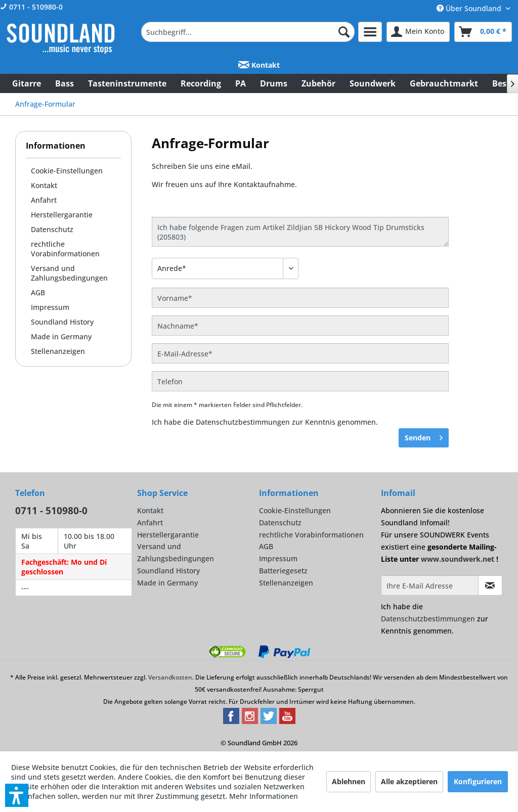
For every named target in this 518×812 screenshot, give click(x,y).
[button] (17, 795)
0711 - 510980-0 (31, 7)
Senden (424, 436)
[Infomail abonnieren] (490, 585)
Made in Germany (61, 336)
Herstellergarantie (62, 215)
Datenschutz (52, 229)
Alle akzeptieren (409, 781)
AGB (38, 292)
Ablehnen (349, 781)
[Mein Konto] (418, 32)
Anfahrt (44, 200)
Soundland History (62, 322)
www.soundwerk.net (458, 559)
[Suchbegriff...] (248, 32)
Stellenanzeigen (58, 351)
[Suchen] (344, 32)
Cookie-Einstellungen (67, 171)
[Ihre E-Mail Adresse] (430, 585)
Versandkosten (170, 677)
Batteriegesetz (283, 571)
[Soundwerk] (373, 83)
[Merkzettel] (370, 32)
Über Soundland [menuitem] (470, 8)
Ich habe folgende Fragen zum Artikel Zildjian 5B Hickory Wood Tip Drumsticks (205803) (300, 232)
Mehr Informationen (264, 796)
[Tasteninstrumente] (127, 83)
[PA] (241, 83)
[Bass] (64, 83)
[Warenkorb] (483, 32)
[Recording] (201, 83)
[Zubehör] (318, 83)
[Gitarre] (27, 83)
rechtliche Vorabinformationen (65, 249)
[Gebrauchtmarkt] (444, 83)
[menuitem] (248, 32)
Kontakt (259, 65)
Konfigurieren (478, 781)
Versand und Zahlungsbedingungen (69, 273)
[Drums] (274, 83)
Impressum (50, 307)
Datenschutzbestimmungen (243, 422)
